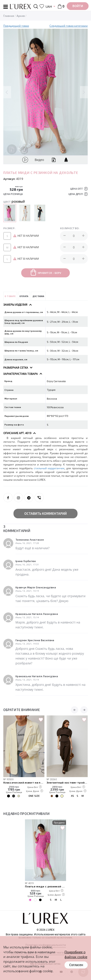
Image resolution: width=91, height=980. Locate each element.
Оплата (24, 296)
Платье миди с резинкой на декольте (45, 886)
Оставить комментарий (45, 513)
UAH (49, 7)
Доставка (38, 296)
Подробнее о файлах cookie (76, 954)
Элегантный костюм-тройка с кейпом (67, 782)
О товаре (10, 296)
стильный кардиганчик (49, 468)
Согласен (76, 965)
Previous (7, 92)
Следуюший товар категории (69, 26)
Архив (21, 16)
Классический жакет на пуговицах (24, 782)
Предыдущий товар (16, 26)
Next (84, 92)
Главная (9, 16)
